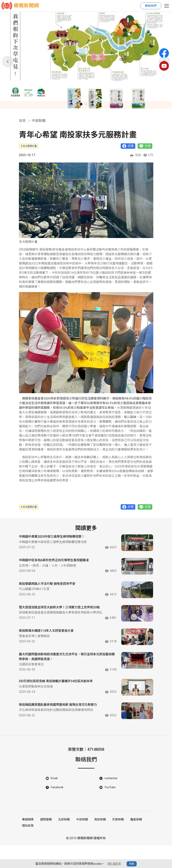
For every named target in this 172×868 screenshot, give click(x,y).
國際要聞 (45, 843)
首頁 (22, 121)
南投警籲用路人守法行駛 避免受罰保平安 (51, 591)
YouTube (110, 811)
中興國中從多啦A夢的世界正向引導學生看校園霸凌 (58, 564)
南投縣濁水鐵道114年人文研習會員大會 (50, 644)
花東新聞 (114, 843)
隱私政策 (28, 849)
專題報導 (28, 843)
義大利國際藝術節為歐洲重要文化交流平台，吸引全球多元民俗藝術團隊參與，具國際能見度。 (64, 673)
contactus (111, 802)
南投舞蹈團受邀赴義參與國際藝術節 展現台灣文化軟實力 (63, 725)
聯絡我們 (151, 6)
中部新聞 (80, 843)
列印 (136, 156)
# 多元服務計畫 (29, 146)
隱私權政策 (114, 864)
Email (54, 802)
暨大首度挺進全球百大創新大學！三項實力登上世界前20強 (64, 618)
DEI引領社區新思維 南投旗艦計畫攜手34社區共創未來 (60, 699)
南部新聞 (97, 843)
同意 (132, 864)
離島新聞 (132, 843)
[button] (81, 104)
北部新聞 (62, 843)
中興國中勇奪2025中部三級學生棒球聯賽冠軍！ (56, 538)
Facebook (57, 811)
